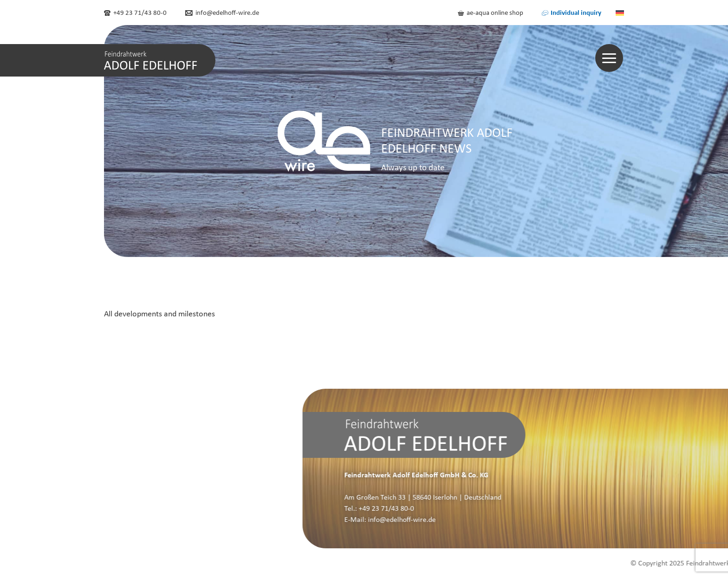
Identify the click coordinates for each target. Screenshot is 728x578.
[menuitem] (620, 13)
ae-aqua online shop (491, 13)
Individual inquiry (572, 12)
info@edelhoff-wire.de (222, 13)
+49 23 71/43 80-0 (135, 13)
